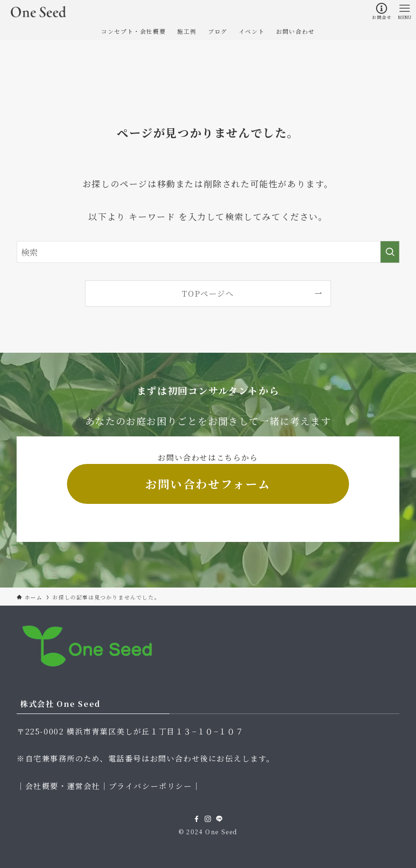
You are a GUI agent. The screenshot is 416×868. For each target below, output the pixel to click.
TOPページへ (208, 293)
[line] (219, 819)
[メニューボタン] (405, 11)
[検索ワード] (208, 252)
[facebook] (197, 819)
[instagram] (208, 819)
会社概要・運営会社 (63, 786)
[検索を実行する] (390, 252)
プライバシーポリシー (151, 786)
